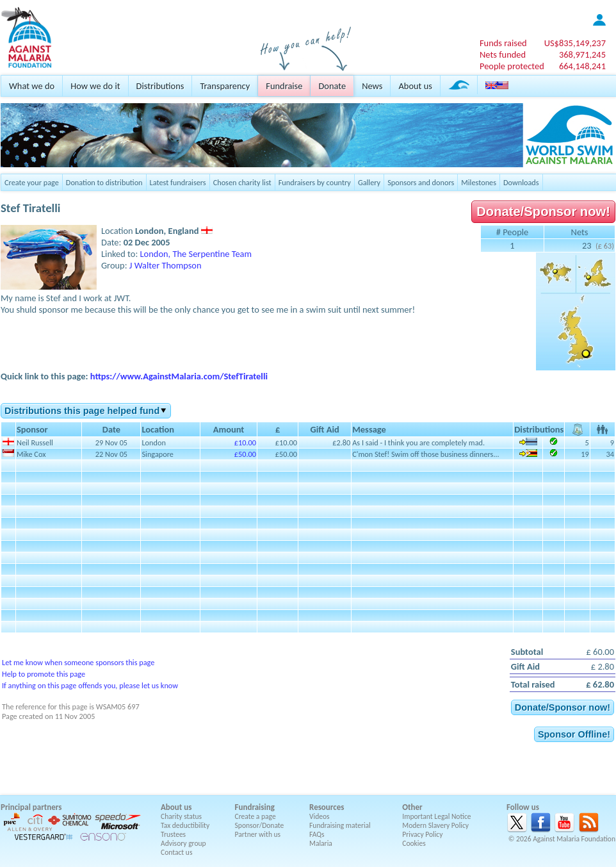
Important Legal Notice (436, 816)
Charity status (181, 816)
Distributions (160, 86)
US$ (575, 43)
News (372, 86)
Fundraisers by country (315, 182)
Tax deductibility (185, 825)
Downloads (521, 182)
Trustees (173, 834)
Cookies (414, 843)
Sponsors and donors (421, 182)
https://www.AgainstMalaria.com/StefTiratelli (179, 376)
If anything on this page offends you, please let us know (90, 685)
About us (415, 86)
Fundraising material (340, 825)
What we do (32, 86)
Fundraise (284, 86)
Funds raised (503, 43)
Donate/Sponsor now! (543, 211)
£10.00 (245, 442)
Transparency (225, 86)
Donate (332, 86)
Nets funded (503, 54)
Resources (327, 807)
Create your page (32, 182)
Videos (320, 816)
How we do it (95, 86)
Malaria (321, 843)
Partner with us (258, 834)
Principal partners (31, 807)
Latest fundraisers (178, 182)
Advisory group (183, 843)
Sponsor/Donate (260, 825)
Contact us (176, 852)
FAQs (317, 834)
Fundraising (255, 807)
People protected (512, 66)
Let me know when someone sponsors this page (78, 662)
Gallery (369, 182)
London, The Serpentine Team (196, 254)
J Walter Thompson (166, 265)
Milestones (479, 182)
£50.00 (245, 454)
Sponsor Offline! (574, 734)
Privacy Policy (422, 834)
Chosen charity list (242, 182)
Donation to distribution (104, 182)
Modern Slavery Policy (435, 825)
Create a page (255, 816)
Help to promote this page (44, 674)
